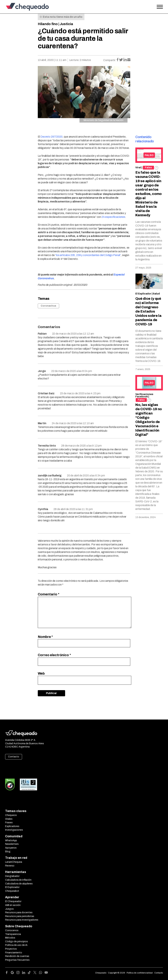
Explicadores (12, 826)
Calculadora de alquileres (19, 884)
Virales (9, 819)
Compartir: (110, 60)
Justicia (66, 24)
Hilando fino (48, 24)
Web (41, 673)
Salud (156, 294)
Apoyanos (11, 848)
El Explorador (12, 887)
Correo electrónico (54, 655)
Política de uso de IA (16, 945)
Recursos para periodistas (20, 916)
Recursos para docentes (19, 912)
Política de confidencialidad (140, 973)
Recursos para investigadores (22, 920)
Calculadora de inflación (18, 880)
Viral (138, 168)
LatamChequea (14, 862)
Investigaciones (14, 830)
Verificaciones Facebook (144, 395)
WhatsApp (11, 840)
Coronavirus (48, 306)
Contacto (14, 757)
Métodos (10, 938)
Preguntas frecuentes (17, 960)
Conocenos (12, 930)
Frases (9, 823)
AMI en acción (13, 905)
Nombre (45, 637)
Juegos (9, 909)
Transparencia (13, 934)
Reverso (10, 866)
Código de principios (16, 942)
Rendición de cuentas (17, 956)
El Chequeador (13, 901)
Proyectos (11, 949)
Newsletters (12, 844)
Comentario (49, 594)
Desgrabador (12, 876)
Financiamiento (14, 953)
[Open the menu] (160, 7)
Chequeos (11, 815)
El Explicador (143, 294)
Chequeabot (12, 891)
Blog (8, 852)
